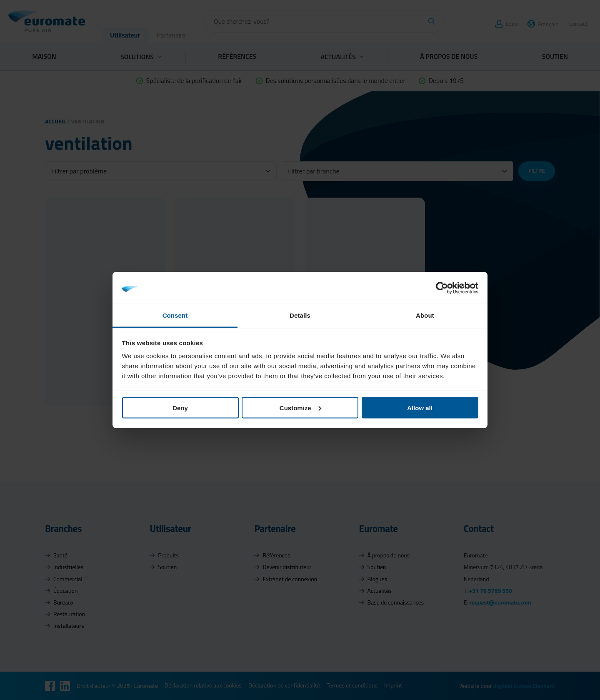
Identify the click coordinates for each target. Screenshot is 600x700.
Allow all (420, 408)
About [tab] (425, 315)
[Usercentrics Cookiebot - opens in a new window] (442, 288)
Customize (300, 408)
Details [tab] (300, 315)
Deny (180, 408)
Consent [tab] (175, 315)
